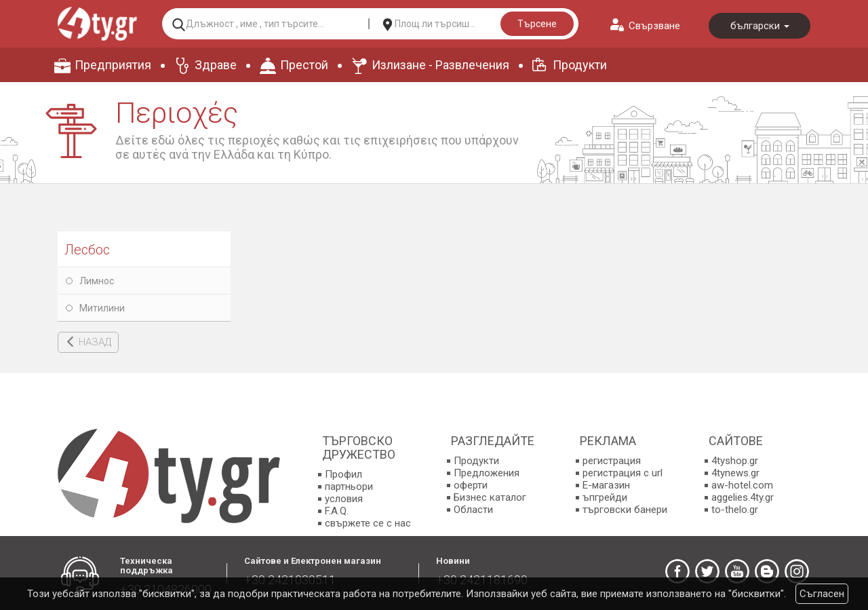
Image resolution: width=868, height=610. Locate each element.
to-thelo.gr (735, 510)
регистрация (612, 461)
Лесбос (87, 250)
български (760, 26)
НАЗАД (95, 342)
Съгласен (822, 594)
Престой (304, 65)
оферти (471, 485)
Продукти (580, 65)
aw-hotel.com (742, 485)
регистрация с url (623, 473)
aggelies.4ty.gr (743, 497)
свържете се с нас (368, 523)
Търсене (537, 24)
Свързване (654, 26)
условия (344, 499)
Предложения (487, 473)
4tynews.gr (735, 473)
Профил (343, 474)
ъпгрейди (605, 497)
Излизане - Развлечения (440, 65)
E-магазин (606, 485)
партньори (349, 487)
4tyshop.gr (735, 461)
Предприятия (113, 65)
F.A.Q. (337, 511)
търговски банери (625, 510)
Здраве (216, 65)
